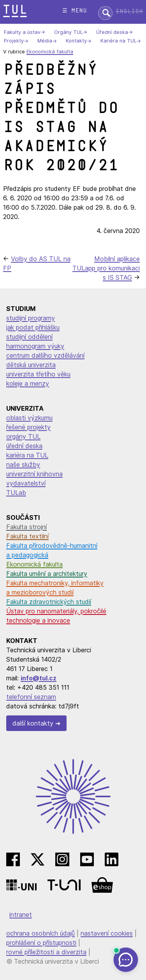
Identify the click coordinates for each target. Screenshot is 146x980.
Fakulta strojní (26, 527)
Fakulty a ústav (22, 32)
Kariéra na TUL (118, 41)
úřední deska (24, 446)
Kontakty (76, 41)
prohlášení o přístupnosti (41, 943)
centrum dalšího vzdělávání (45, 355)
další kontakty (33, 723)
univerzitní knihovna (34, 474)
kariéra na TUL (27, 455)
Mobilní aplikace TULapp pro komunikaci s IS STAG (106, 268)
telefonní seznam (31, 697)
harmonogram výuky (35, 346)
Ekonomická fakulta (50, 52)
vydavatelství (26, 483)
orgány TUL (23, 436)
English (129, 11)
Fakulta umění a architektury (47, 574)
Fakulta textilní (27, 536)
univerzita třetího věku (38, 374)
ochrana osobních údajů (40, 933)
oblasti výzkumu (29, 418)
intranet (21, 915)
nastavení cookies (107, 933)
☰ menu (75, 11)
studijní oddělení (29, 337)
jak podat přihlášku (33, 327)
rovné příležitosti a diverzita (46, 952)
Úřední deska (112, 32)
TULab (16, 493)
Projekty (14, 41)
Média (45, 41)
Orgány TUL (68, 32)
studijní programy (31, 318)
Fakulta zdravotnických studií (49, 602)
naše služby (23, 464)
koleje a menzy (28, 383)
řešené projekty (28, 427)
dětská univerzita (31, 365)
